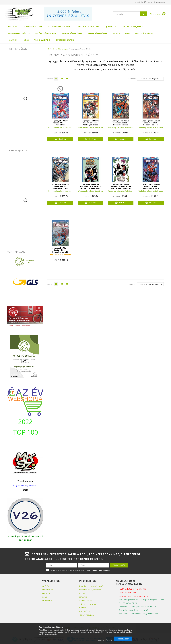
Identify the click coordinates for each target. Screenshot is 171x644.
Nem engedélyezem (105, 640)
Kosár (45, 597)
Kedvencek (160, 2)
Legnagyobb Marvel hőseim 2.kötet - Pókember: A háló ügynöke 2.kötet (151, 187)
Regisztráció (48, 590)
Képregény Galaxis (65, 40)
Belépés (134, 2)
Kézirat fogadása (87, 615)
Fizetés (82, 593)
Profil (146, 2)
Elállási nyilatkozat (88, 604)
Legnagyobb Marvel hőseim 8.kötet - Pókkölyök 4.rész (90, 123)
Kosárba (62, 139)
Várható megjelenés (133, 27)
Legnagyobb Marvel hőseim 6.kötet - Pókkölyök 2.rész (151, 123)
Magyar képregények (72, 33)
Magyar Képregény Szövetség (25, 485)
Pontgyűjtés (85, 611)
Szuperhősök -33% (33, 27)
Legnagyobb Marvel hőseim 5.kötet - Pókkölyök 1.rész (60, 186)
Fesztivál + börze (144, 33)
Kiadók (25, 40)
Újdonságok (111, 27)
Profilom (46, 593)
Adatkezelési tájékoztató (90, 590)
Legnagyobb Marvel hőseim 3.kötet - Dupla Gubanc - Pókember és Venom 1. (121, 187)
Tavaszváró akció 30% (88, 27)
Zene (127, 33)
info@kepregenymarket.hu (136, 596)
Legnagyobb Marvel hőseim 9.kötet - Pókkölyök (60, 123)
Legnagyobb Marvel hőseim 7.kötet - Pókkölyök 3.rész (121, 123)
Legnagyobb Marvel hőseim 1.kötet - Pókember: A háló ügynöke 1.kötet (60, 251)
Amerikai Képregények (19, 33)
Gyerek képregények (98, 33)
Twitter (82, 608)
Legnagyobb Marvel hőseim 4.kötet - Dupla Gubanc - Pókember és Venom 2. (90, 187)
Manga (116, 33)
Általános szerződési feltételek (93, 586)
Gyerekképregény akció (60, 27)
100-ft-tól (13, 27)
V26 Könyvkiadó (42, 40)
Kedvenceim (47, 601)
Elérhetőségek (85, 601)
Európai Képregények (46, 33)
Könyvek (12, 40)
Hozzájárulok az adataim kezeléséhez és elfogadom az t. (80, 570)
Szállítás (83, 597)
